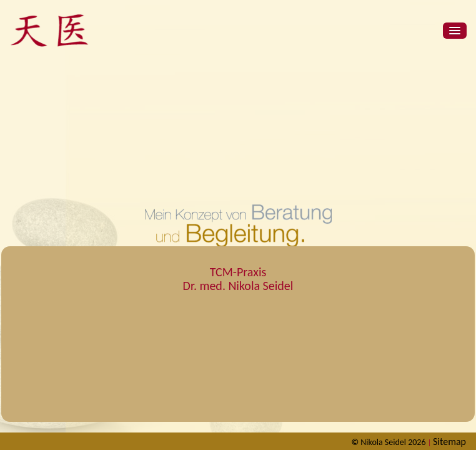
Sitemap (449, 442)
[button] (455, 31)
